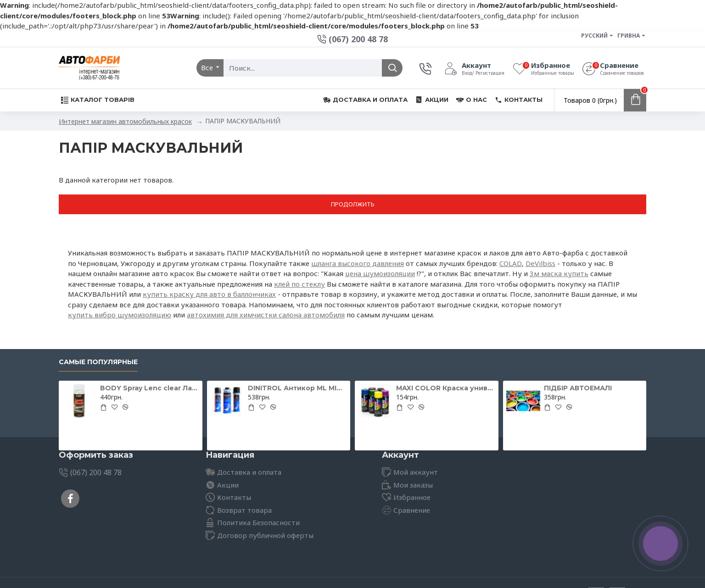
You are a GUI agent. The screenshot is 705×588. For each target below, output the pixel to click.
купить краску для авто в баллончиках (209, 294)
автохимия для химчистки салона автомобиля (266, 315)
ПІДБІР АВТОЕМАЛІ (578, 388)
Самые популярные (98, 362)
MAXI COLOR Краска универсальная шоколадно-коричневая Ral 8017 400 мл (446, 388)
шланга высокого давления (358, 263)
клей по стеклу (299, 284)
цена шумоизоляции (380, 273)
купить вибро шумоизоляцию (120, 315)
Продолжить (353, 204)
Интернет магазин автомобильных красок (125, 121)
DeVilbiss (540, 263)
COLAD (511, 263)
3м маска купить (559, 273)
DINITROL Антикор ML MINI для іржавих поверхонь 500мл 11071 (297, 388)
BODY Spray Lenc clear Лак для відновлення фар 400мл (150, 388)
